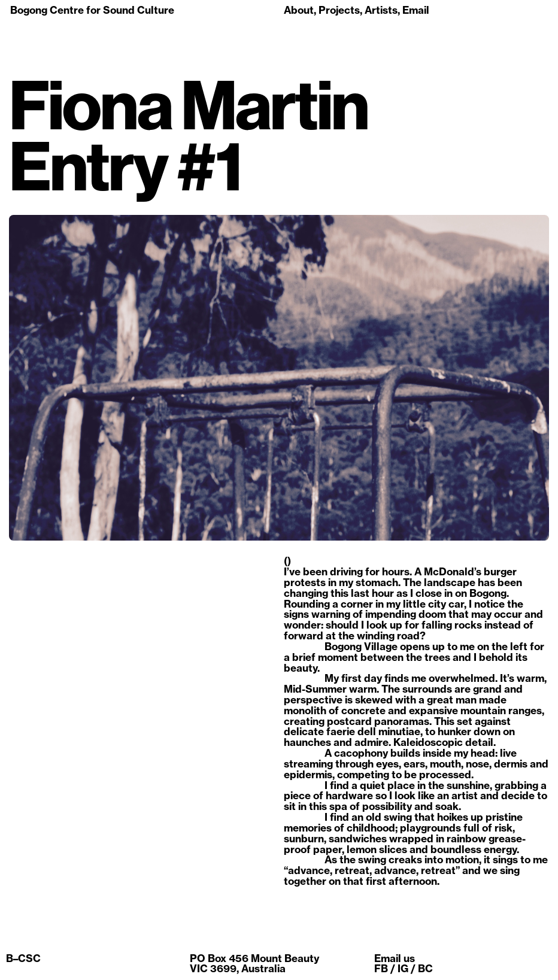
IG (403, 968)
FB (381, 968)
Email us (395, 958)
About (299, 10)
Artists (381, 10)
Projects (339, 10)
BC (425, 968)
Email (416, 10)
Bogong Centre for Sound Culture (92, 10)
